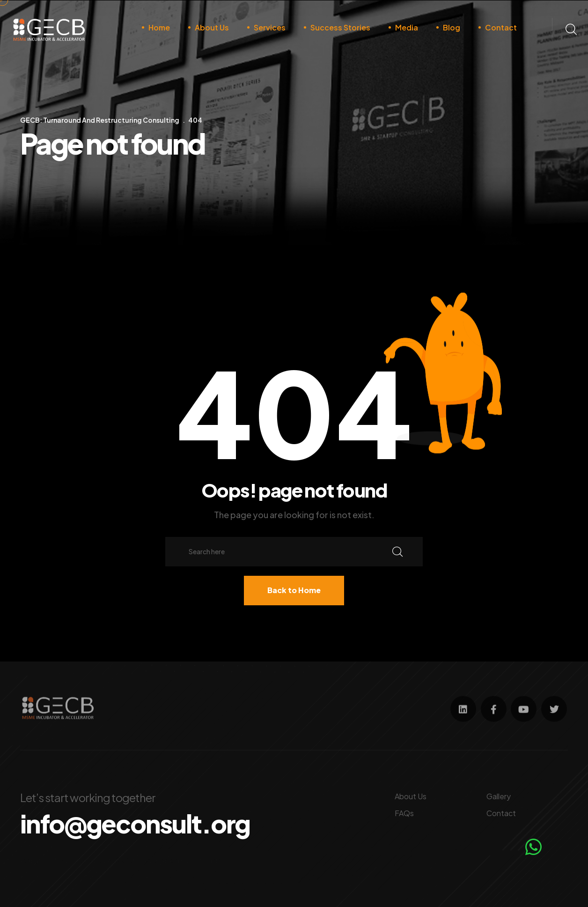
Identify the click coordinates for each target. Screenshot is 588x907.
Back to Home (294, 590)
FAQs (404, 810)
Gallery (499, 793)
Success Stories (340, 27)
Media (407, 27)
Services (270, 27)
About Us (212, 27)
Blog (452, 27)
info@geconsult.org (149, 822)
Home (159, 27)
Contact (501, 27)
